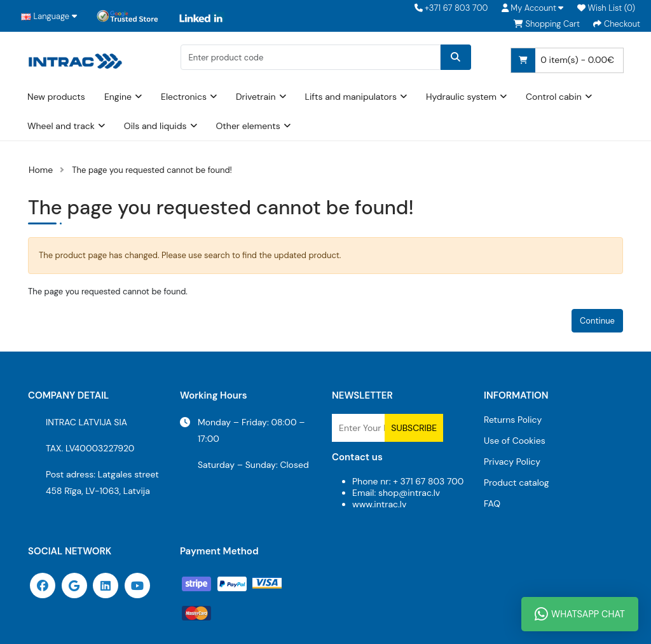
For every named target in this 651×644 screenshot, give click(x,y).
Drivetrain (256, 97)
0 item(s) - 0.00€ (563, 60)
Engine (118, 97)
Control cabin (554, 97)
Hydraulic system (461, 97)
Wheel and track (61, 126)
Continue (597, 321)
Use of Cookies (515, 441)
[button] (533, 8)
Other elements (248, 126)
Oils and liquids (155, 126)
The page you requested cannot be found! (152, 170)
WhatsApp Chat (580, 614)
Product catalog (517, 483)
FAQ (492, 504)
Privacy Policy (512, 462)
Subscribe (414, 428)
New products (56, 97)
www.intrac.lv (379, 504)
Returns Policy (513, 420)
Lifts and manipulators (351, 97)
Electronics (184, 97)
